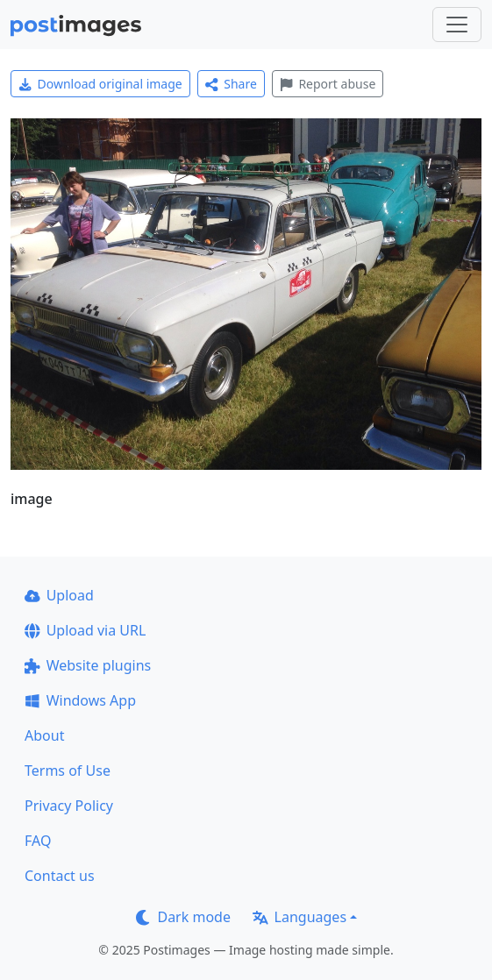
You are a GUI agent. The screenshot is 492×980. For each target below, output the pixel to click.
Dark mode (183, 917)
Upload (59, 595)
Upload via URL (85, 630)
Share (231, 84)
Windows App (80, 700)
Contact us (60, 876)
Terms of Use (68, 771)
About (44, 735)
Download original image (100, 84)
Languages (299, 917)
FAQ (38, 841)
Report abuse (328, 84)
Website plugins (88, 665)
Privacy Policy (69, 806)
